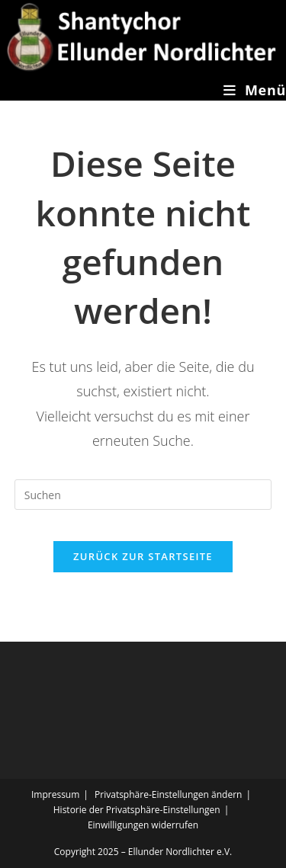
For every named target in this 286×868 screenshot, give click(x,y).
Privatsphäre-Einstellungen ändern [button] (168, 794)
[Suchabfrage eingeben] (143, 495)
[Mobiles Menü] (255, 90)
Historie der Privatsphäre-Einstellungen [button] (137, 810)
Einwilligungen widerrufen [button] (143, 825)
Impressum (55, 794)
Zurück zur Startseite (143, 556)
